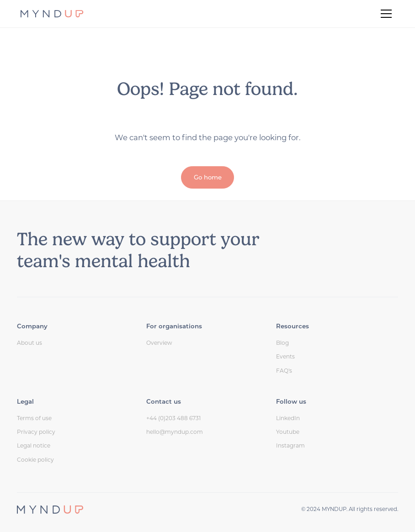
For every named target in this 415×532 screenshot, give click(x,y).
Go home (208, 177)
